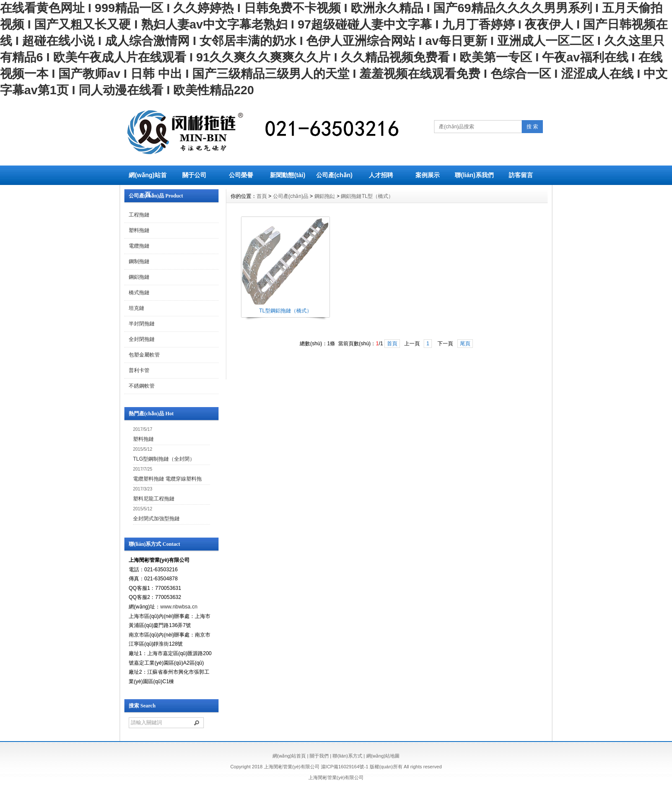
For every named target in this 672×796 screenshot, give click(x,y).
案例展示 (428, 175)
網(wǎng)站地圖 (383, 756)
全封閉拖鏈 (142, 339)
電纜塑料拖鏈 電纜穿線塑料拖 (167, 479)
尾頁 (465, 344)
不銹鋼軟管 (142, 386)
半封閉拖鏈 (142, 324)
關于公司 (194, 175)
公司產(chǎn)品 (334, 185)
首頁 (262, 196)
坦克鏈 (136, 308)
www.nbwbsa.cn (179, 607)
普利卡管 (139, 370)
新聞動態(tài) (288, 175)
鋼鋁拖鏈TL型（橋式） (367, 196)
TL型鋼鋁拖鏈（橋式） (285, 311)
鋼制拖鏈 (139, 261)
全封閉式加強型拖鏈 (156, 519)
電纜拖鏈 (139, 246)
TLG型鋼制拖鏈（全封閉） (164, 459)
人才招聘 (381, 175)
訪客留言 (521, 175)
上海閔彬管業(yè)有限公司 (336, 777)
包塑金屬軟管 (144, 355)
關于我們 (319, 756)
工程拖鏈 (139, 215)
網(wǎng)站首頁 (147, 185)
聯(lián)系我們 (474, 175)
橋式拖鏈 (139, 293)
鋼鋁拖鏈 (139, 277)
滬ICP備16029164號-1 (345, 767)
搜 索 (532, 127)
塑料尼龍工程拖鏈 (154, 499)
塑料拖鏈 (139, 230)
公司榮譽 (241, 175)
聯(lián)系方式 (347, 756)
